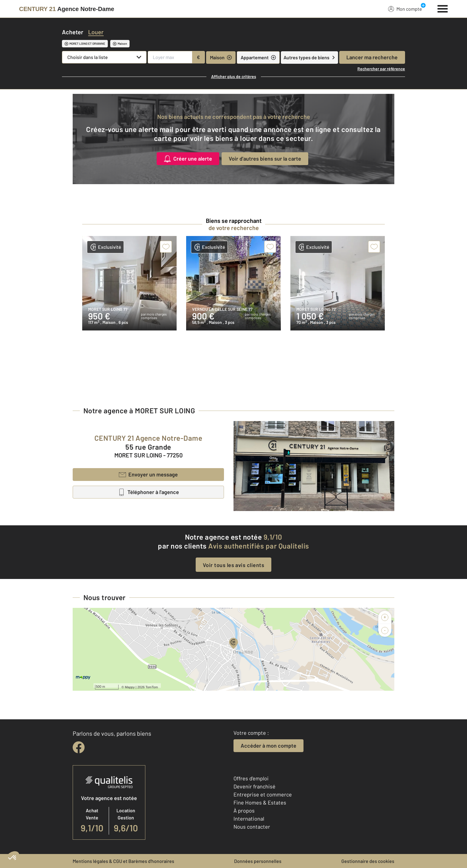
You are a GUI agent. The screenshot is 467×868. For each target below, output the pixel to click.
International (249, 819)
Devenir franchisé (254, 786)
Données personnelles (258, 861)
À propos (244, 810)
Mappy (130, 687)
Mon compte (405, 9)
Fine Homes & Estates (260, 802)
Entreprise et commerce (263, 794)
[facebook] (79, 747)
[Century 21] (67, 9)
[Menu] (443, 8)
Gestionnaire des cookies (368, 861)
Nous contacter (252, 827)
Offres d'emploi (251, 778)
